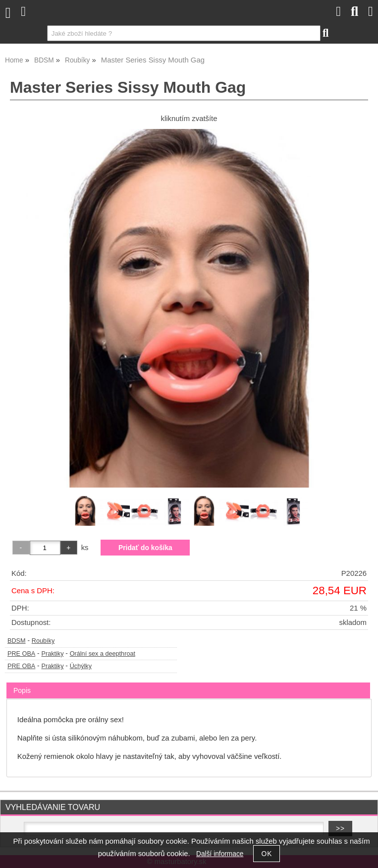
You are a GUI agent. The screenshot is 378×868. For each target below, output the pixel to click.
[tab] (188, 683)
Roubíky (43, 641)
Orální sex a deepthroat (103, 654)
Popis (22, 690)
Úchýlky (81, 666)
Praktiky (52, 654)
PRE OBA (21, 654)
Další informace (220, 854)
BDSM (17, 641)
